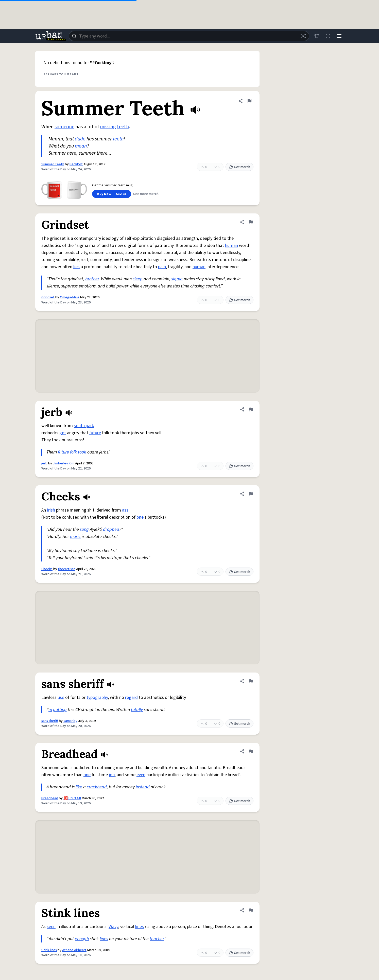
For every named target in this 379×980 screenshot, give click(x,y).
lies (76, 267)
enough (82, 939)
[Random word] (303, 36)
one (140, 517)
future (95, 433)
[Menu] (339, 36)
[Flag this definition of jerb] (251, 409)
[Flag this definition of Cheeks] (251, 494)
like (79, 787)
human (231, 246)
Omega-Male (70, 297)
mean (81, 146)
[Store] (317, 36)
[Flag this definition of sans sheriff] (251, 681)
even (141, 775)
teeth (123, 127)
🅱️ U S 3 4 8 (72, 798)
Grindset (48, 297)
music (75, 537)
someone (64, 127)
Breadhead (50, 798)
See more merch (146, 194)
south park (84, 426)
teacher (157, 939)
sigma (177, 279)
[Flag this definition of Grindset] (251, 222)
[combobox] (189, 36)
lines (140, 927)
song (84, 529)
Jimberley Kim (64, 463)
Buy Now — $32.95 (112, 194)
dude (80, 139)
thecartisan (67, 569)
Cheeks (47, 569)
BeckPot (76, 164)
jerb (44, 463)
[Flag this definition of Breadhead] (251, 751)
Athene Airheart (74, 950)
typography (97, 697)
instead (143, 787)
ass (125, 510)
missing (108, 127)
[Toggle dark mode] (328, 36)
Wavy (113, 927)
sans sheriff (50, 721)
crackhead (97, 787)
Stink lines (49, 950)
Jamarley (70, 721)
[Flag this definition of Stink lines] (251, 910)
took (82, 452)
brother (92, 279)
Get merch (239, 167)
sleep (138, 279)
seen (51, 927)
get (63, 433)
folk (73, 452)
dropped (111, 529)
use (61, 697)
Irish (51, 510)
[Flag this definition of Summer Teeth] (249, 101)
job (112, 775)
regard (131, 697)
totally (137, 710)
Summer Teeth (53, 164)
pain (162, 267)
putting (60, 710)
